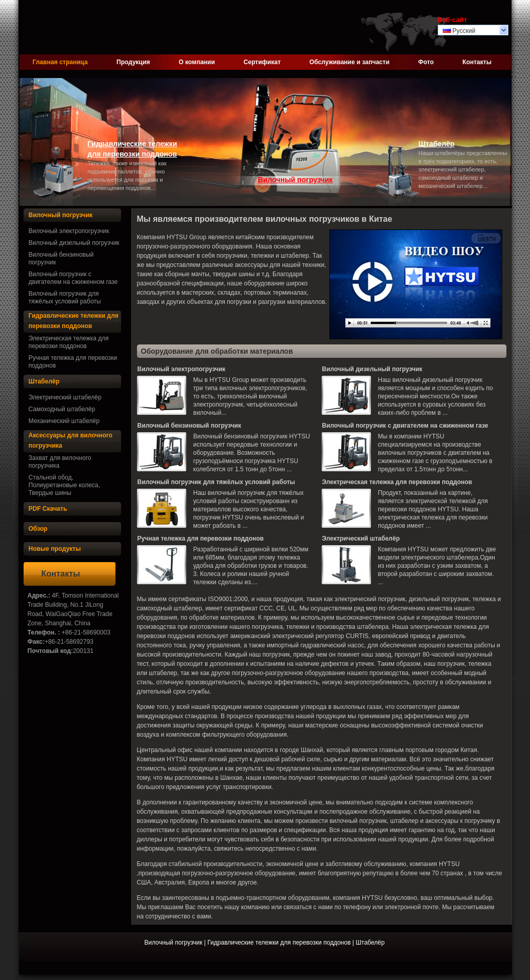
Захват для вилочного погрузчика (60, 462)
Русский (459, 31)
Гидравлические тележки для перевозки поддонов (133, 149)
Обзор (38, 529)
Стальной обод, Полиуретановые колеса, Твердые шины (64, 485)
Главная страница (61, 62)
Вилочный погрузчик (296, 180)
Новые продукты (55, 549)
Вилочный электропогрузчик (69, 231)
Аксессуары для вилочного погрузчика (71, 440)
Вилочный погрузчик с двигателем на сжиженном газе (73, 278)
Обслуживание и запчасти (349, 62)
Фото (426, 62)
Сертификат (262, 62)
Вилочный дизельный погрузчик (74, 243)
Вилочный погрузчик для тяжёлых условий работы (65, 297)
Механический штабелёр (64, 421)
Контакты (477, 62)
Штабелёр (437, 144)
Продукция (133, 62)
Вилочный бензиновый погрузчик (61, 258)
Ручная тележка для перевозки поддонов (73, 362)
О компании (197, 62)
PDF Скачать (48, 509)
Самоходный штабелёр (62, 409)
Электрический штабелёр (65, 397)
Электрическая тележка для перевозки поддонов (69, 342)
